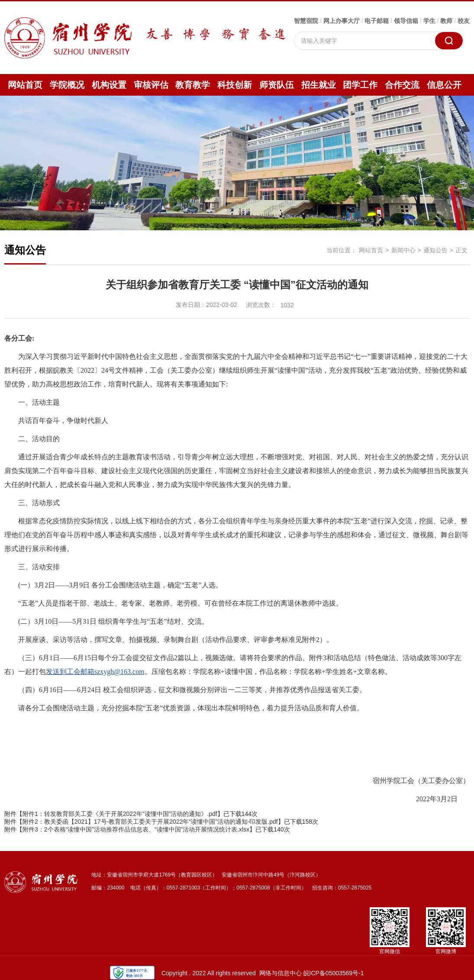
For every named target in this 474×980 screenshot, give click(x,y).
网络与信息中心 (281, 973)
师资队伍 (277, 85)
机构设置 (109, 85)
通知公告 (435, 250)
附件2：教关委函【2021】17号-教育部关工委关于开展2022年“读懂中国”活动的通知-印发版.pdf (150, 822)
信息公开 (444, 85)
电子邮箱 (377, 21)
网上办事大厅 (342, 21)
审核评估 (151, 85)
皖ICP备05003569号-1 (334, 973)
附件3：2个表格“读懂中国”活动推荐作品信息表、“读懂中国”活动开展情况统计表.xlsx (136, 829)
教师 (446, 21)
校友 (464, 21)
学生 (429, 21)
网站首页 (25, 85)
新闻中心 (403, 250)
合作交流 (402, 85)
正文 (461, 250)
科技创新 (235, 85)
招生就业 (319, 85)
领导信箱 (406, 21)
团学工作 (360, 85)
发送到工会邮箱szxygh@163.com (95, 672)
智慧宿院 (306, 21)
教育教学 (193, 85)
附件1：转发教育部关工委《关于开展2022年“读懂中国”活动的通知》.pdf (120, 814)
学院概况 (67, 85)
